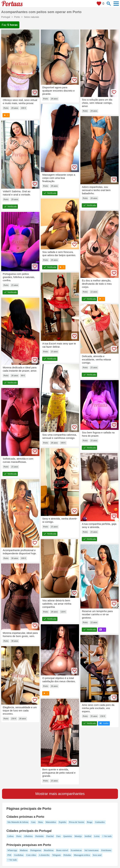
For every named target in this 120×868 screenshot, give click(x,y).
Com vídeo (31, 855)
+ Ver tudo (107, 836)
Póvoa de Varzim (77, 822)
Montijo (78, 836)
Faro (58, 836)
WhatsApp (12, 850)
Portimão (39, 836)
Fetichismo (106, 850)
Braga (90, 822)
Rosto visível (62, 850)
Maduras (24, 850)
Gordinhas (19, 855)
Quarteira (68, 836)
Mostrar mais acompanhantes (60, 794)
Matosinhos (51, 822)
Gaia (33, 822)
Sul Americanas (91, 850)
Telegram (57, 855)
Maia (41, 822)
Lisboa (10, 836)
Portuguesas (36, 850)
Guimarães (100, 822)
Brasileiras (49, 850)
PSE (9, 855)
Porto (19, 836)
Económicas (76, 850)
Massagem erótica (82, 855)
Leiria (97, 836)
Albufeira (28, 836)
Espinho (62, 822)
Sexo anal (97, 855)
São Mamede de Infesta (18, 822)
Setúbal (88, 836)
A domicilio (44, 855)
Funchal (50, 836)
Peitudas (67, 855)
